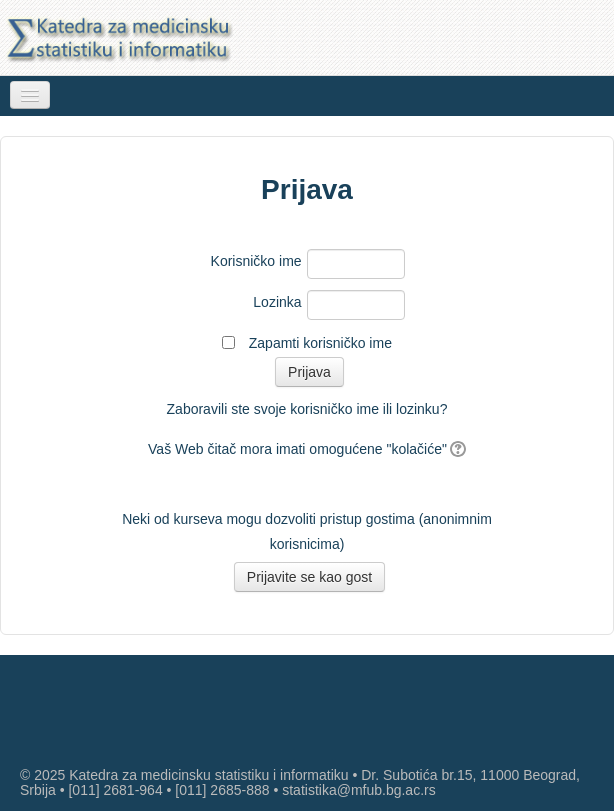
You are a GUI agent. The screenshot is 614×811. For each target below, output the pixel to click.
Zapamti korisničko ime (320, 343)
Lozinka (277, 302)
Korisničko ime (256, 261)
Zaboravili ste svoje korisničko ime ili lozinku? (307, 409)
